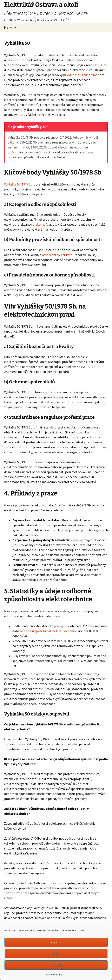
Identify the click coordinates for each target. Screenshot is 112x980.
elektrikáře (41, 224)
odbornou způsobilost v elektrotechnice (48, 631)
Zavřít (56, 954)
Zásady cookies (54, 975)
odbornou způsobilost (83, 75)
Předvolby (56, 965)
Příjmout (56, 942)
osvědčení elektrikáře (57, 255)
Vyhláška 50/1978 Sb (18, 184)
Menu (8, 27)
